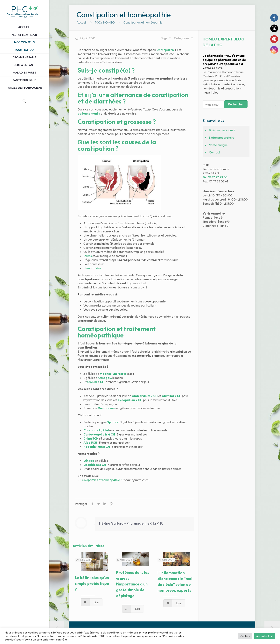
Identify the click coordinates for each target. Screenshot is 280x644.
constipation (166, 50)
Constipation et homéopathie (143, 22)
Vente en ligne (218, 145)
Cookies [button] (245, 636)
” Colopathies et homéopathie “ (101, 480)
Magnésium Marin (113, 374)
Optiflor (112, 422)
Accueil (81, 22)
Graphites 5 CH (95, 465)
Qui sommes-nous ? (222, 130)
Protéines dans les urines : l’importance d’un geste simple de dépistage (133, 584)
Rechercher (236, 104)
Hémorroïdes (92, 268)
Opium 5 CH (96, 382)
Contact (215, 152)
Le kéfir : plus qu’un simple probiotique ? (92, 583)
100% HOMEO (105, 22)
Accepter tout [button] (265, 636)
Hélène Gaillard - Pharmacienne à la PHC (131, 523)
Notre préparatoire (222, 138)
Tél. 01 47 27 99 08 (215, 177)
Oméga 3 (105, 378)
